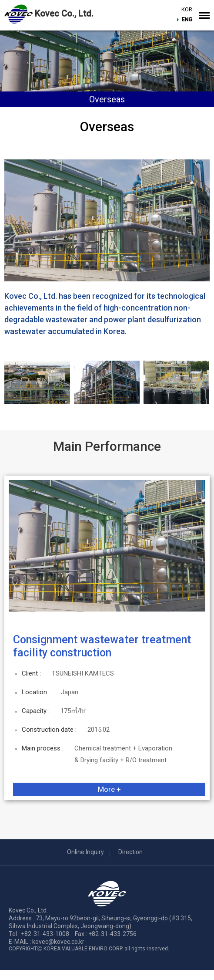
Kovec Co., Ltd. (64, 14)
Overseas (107, 99)
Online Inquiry (85, 852)
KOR (188, 10)
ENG (188, 20)
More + (109, 789)
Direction (130, 852)
